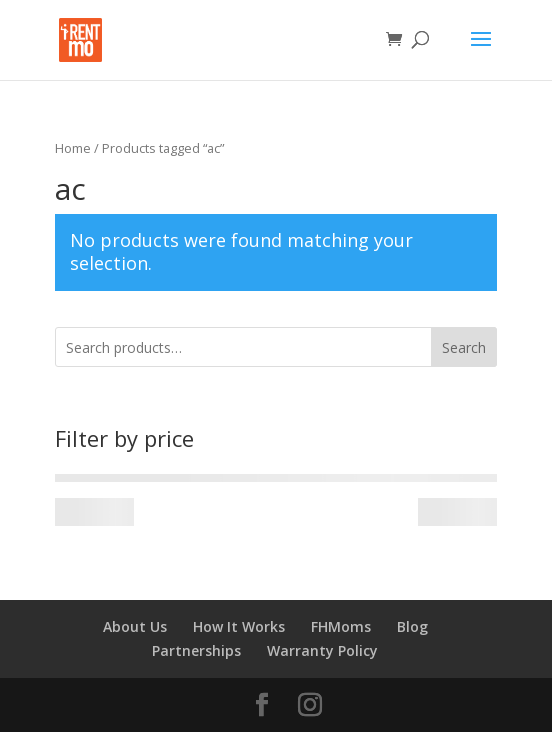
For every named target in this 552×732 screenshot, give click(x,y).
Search (464, 347)
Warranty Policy (322, 650)
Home (73, 148)
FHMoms (341, 626)
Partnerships (196, 650)
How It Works (239, 626)
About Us (135, 626)
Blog (412, 626)
